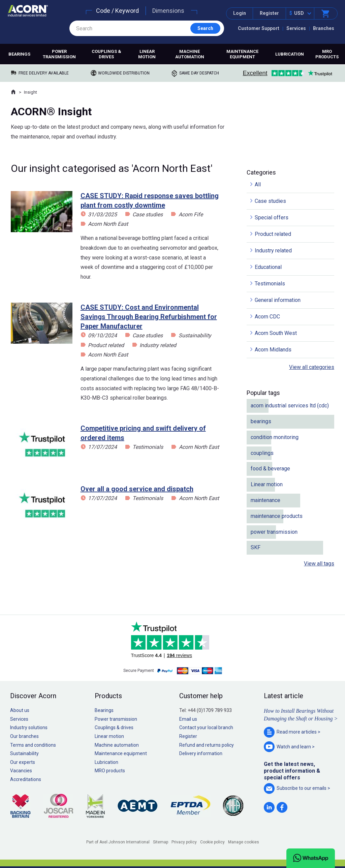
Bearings (19, 54)
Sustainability (195, 335)
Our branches (24, 736)
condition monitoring (275, 437)
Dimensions (168, 11)
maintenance (265, 500)
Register (269, 13)
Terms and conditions (33, 745)
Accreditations (26, 779)
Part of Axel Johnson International (118, 842)
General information (278, 300)
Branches (324, 28)
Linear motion (147, 54)
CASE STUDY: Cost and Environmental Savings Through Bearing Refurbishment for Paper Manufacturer (149, 317)
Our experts (23, 762)
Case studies (148, 214)
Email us (188, 719)
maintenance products (277, 516)
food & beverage (270, 469)
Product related (106, 345)
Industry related (158, 345)
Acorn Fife (191, 214)
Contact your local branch (206, 727)
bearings (261, 421)
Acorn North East (108, 224)
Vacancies (21, 771)
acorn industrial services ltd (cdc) (290, 406)
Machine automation (190, 54)
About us (20, 710)
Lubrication (290, 54)
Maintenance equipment (242, 54)
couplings (262, 453)
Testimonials (148, 447)
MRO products (327, 54)
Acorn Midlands (273, 350)
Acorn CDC (267, 317)
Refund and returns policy (207, 745)
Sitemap (161, 842)
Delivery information (201, 753)
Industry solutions (29, 727)
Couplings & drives (106, 54)
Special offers (272, 218)
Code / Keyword (117, 11)
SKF (256, 547)
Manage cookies (244, 842)
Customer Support (259, 28)
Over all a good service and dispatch (137, 489)
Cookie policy (212, 842)
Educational (268, 267)
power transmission (274, 532)
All (258, 184)
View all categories (312, 367)
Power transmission (59, 54)
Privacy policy (184, 842)
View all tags (319, 564)
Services (296, 28)
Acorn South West (276, 333)
